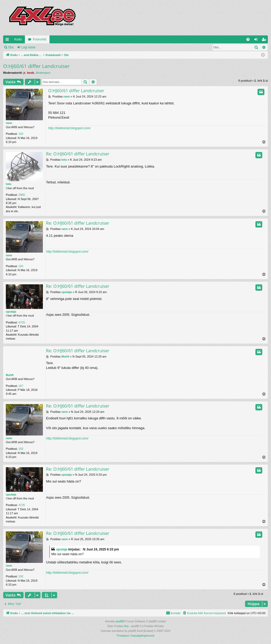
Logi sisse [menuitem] (257, 40)
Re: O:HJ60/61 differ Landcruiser (78, 154)
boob (31, 73)
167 (21, 386)
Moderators (43, 73)
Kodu (18, 39)
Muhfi (10, 375)
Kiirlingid (8, 40)
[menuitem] (248, 39)
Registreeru (51, 47)
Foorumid (40, 39)
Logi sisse (28, 47)
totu (9, 184)
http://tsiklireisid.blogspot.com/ (69, 128)
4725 (22, 322)
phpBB (120, 621)
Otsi (11, 47)
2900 (22, 195)
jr (24, 73)
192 (21, 134)
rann (9, 123)
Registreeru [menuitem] (265, 40)
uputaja (11, 312)
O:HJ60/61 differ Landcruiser (36, 66)
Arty (127, 626)
